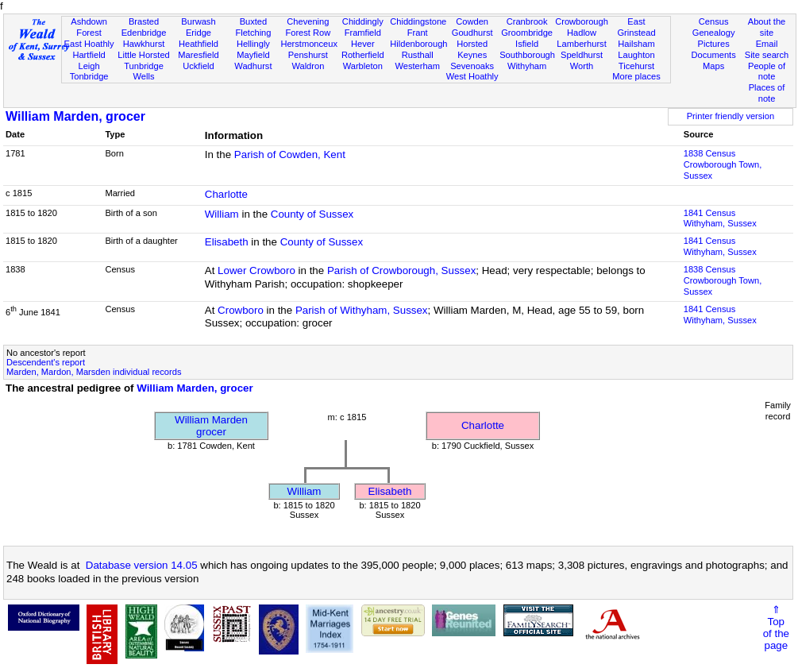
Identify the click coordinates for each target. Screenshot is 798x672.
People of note (767, 71)
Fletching (253, 33)
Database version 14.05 (142, 565)
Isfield (527, 44)
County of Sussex (312, 214)
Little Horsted (143, 55)
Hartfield (89, 55)
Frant (418, 33)
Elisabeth (227, 242)
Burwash (198, 21)
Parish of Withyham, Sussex (362, 310)
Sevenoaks (472, 66)
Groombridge (527, 33)
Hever (363, 44)
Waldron (308, 66)
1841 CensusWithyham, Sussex (720, 218)
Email (767, 44)
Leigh (89, 66)
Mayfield (253, 55)
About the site (767, 27)
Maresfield (198, 55)
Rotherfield (363, 55)
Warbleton (363, 66)
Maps (713, 66)
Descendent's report (46, 362)
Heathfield (199, 44)
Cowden (472, 21)
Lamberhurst (581, 44)
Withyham (527, 66)
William (222, 214)
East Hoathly (89, 44)
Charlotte (226, 194)
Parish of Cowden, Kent (290, 154)
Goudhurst (472, 33)
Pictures (714, 44)
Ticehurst (636, 66)
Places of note (767, 93)
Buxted (254, 21)
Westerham (417, 66)
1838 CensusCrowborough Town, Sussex (723, 164)
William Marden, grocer (75, 116)
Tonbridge (89, 76)
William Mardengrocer (211, 426)
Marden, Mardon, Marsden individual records (94, 372)
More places (636, 76)
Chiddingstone (418, 21)
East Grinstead (636, 27)
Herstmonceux (309, 44)
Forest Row (308, 33)
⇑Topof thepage (776, 628)
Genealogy (714, 33)
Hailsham (636, 44)
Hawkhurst (144, 44)
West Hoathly (472, 76)
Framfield (363, 33)
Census (714, 21)
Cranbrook (527, 21)
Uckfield (199, 66)
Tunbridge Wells (144, 71)
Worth (582, 66)
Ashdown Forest (89, 27)
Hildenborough (418, 44)
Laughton (636, 55)
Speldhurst (582, 55)
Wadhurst (253, 66)
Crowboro (241, 310)
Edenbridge (144, 33)
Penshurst (308, 55)
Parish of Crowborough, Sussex (401, 270)
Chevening (308, 21)
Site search (767, 55)
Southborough (527, 55)
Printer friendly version (731, 116)
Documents (714, 55)
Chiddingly (363, 21)
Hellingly (253, 44)
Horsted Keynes (472, 49)
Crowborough (582, 21)
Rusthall (418, 55)
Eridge (199, 33)
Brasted (144, 21)
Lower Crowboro (256, 270)
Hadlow (582, 33)
